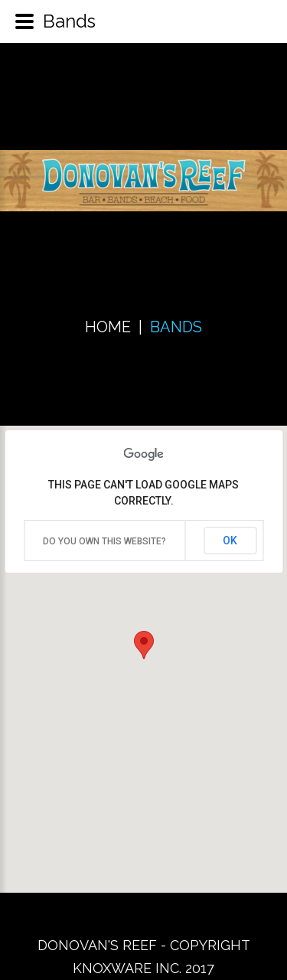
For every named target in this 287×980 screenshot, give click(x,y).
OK (230, 541)
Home (108, 327)
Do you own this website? (104, 541)
